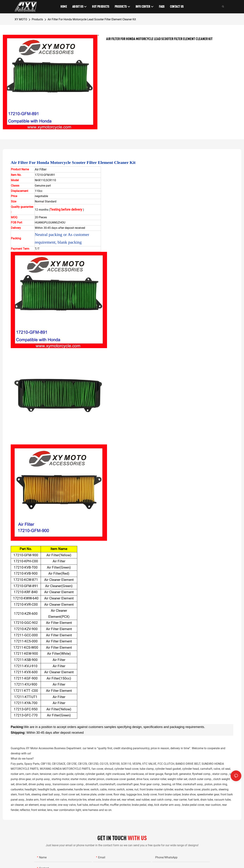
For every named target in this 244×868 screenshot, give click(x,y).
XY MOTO (21, 19)
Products (37, 19)
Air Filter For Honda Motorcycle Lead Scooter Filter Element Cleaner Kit (92, 19)
